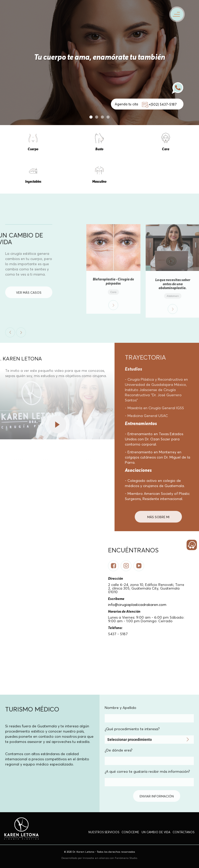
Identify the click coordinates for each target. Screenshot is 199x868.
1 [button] (91, 117)
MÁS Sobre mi (158, 524)
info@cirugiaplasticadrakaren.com (137, 605)
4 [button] (108, 117)
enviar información (104, 796)
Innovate (89, 858)
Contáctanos (183, 832)
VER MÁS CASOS (29, 299)
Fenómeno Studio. (126, 858)
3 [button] (102, 117)
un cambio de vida (156, 832)
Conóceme (130, 832)
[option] (99, 63)
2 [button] (97, 117)
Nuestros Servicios (104, 832)
